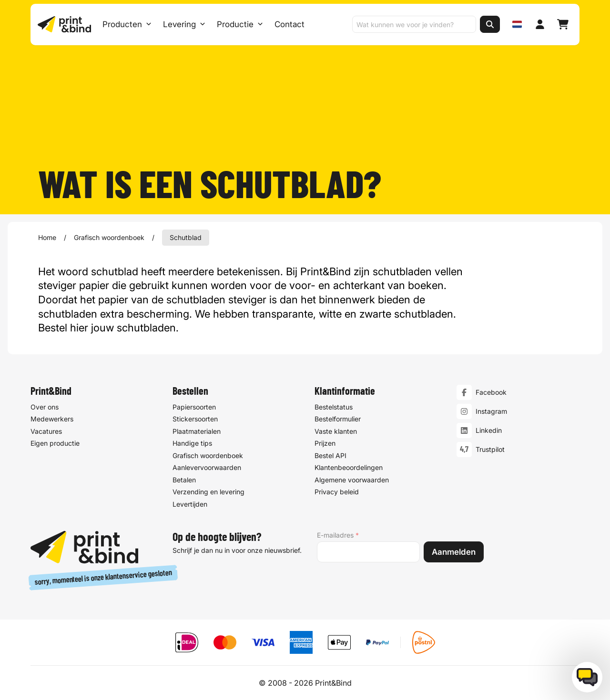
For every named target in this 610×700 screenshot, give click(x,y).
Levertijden (190, 504)
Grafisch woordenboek (109, 237)
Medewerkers (52, 419)
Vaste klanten (336, 431)
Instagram (491, 411)
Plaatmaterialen (197, 431)
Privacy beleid (337, 492)
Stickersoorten (195, 419)
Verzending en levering (208, 492)
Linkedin (489, 430)
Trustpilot (490, 449)
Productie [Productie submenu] (240, 25)
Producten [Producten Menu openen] (127, 25)
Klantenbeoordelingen (349, 467)
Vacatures (46, 431)
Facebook (491, 392)
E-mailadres (338, 535)
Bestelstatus (334, 407)
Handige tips (192, 443)
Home (47, 237)
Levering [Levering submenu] (185, 25)
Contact (290, 25)
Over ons (45, 407)
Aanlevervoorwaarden (207, 467)
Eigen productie (55, 443)
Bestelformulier (338, 419)
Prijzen (325, 443)
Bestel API (330, 455)
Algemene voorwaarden (352, 480)
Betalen (184, 480)
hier (79, 328)
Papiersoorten (194, 407)
